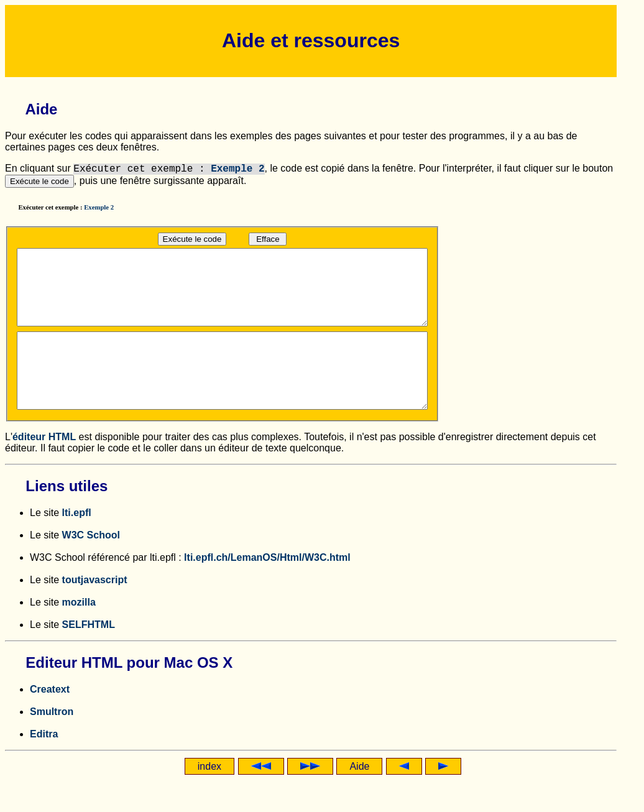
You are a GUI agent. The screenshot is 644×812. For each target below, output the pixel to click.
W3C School (91, 565)
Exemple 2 (237, 169)
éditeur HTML (44, 467)
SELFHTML (89, 654)
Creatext (50, 719)
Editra (44, 764)
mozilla (79, 632)
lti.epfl (77, 542)
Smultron (52, 741)
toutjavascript (95, 610)
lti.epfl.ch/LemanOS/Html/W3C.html (267, 587)
